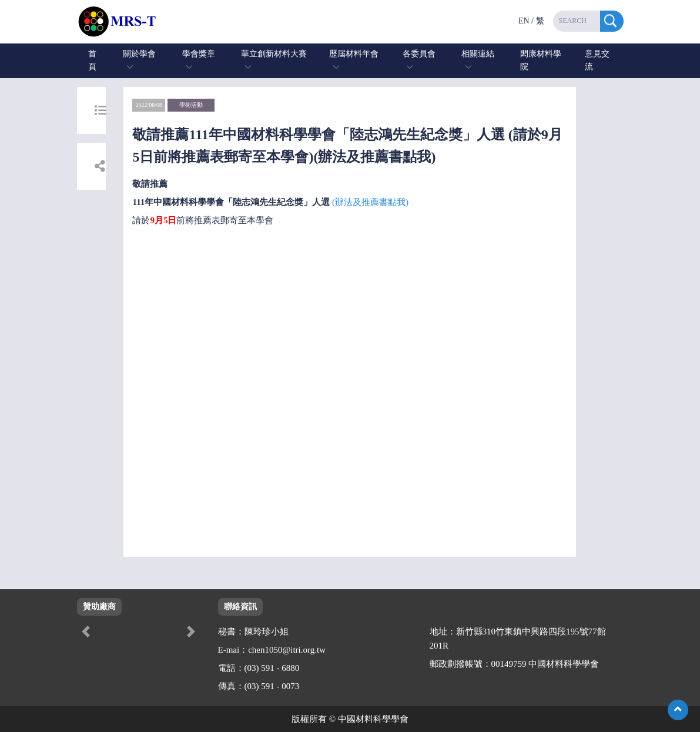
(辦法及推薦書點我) (370, 202)
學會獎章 (199, 54)
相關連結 (478, 54)
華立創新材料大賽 (274, 54)
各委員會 (419, 54)
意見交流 (597, 60)
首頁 (92, 60)
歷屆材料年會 (354, 54)
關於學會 (139, 54)
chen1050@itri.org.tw (287, 650)
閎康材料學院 (541, 60)
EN (524, 21)
